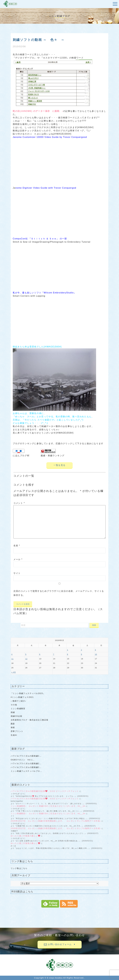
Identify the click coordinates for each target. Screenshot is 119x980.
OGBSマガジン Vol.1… (23, 760)
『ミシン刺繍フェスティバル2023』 (28, 693)
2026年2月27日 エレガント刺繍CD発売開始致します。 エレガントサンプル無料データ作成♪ (56, 821)
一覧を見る (59, 465)
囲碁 (13, 724)
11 (12, 659)
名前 (17, 546)
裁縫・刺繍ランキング (53, 456)
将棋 (13, 727)
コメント (19, 503)
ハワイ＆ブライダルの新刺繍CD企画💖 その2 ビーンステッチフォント (45, 791)
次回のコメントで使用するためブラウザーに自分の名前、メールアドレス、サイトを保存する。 (59, 593)
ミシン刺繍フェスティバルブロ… (26, 771)
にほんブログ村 (21, 456)
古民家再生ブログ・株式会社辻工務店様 (29, 720)
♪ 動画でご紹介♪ (19, 701)
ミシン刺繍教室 (18, 709)
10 (96, 654)
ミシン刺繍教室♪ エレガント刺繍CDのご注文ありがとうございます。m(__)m (48, 806)
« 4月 (14, 672)
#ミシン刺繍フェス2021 (22, 697)
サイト (17, 573)
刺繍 (13, 712)
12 (26, 659)
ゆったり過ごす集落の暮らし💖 (26, 836)
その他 (14, 705)
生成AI (14, 735)
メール (18, 559)
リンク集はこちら (19, 868)
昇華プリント (17, 731)
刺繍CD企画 (16, 716)
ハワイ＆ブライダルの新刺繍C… (26, 756)
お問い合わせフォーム (59, 944)
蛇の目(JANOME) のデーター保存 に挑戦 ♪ (38, 111)
